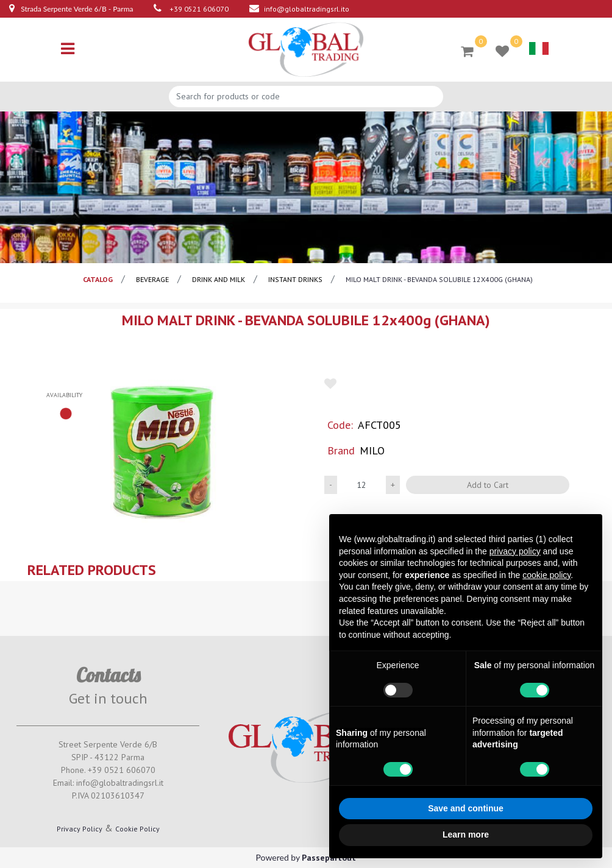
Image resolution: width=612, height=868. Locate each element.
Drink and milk (219, 279)
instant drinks (295, 279)
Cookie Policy (137, 829)
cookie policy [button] (546, 575)
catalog (98, 279)
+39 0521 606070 (199, 9)
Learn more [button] (466, 834)
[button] (162, 452)
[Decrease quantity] (331, 485)
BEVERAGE (152, 279)
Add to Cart (488, 485)
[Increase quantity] (393, 485)
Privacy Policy (80, 829)
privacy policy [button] (515, 551)
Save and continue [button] (466, 808)
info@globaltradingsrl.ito (307, 9)
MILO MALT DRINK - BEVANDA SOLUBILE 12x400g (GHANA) (439, 279)
